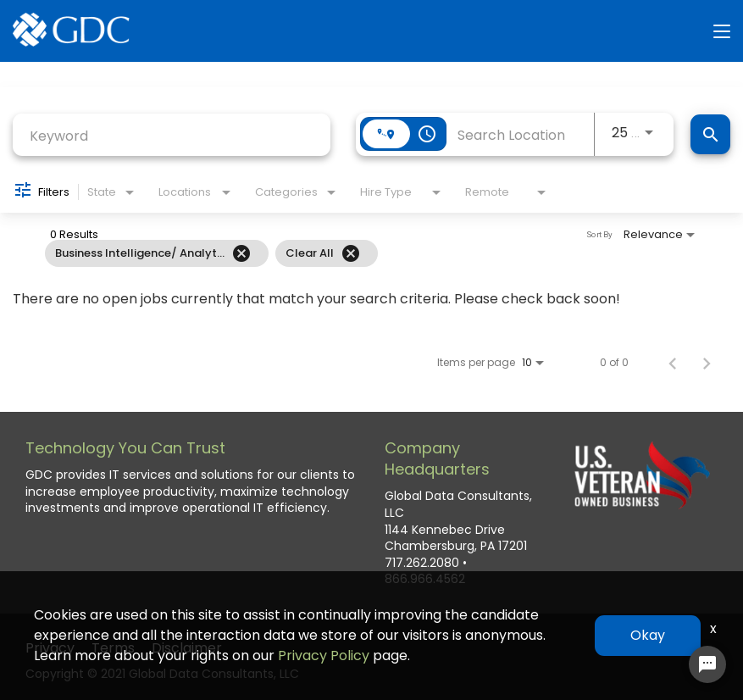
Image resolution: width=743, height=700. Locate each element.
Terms (113, 648)
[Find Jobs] (710, 134)
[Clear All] (351, 253)
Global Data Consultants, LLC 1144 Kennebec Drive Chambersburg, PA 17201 (458, 521)
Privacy (50, 648)
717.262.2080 (422, 563)
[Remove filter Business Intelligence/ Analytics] (241, 253)
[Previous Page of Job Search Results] (673, 363)
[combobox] (172, 136)
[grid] (334, 253)
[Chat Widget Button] (707, 664)
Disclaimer (187, 648)
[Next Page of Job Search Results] (707, 363)
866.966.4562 (425, 579)
